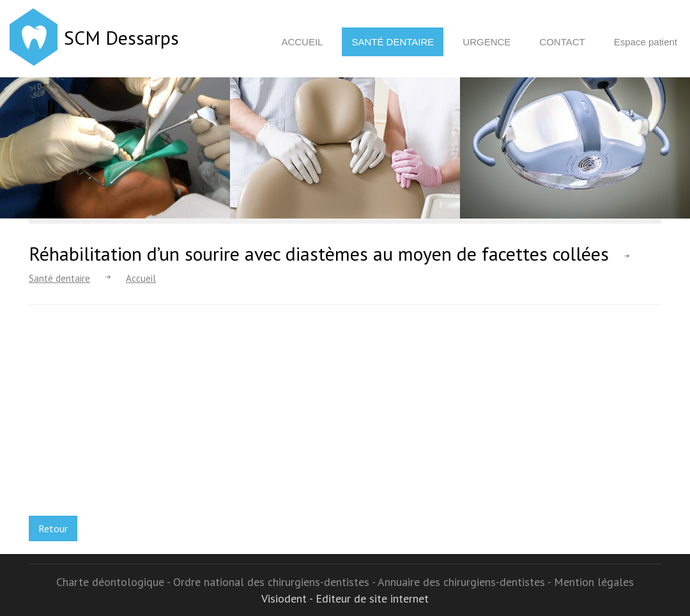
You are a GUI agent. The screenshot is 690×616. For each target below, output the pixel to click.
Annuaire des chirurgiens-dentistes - (466, 582)
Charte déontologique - (115, 582)
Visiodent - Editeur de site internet (345, 598)
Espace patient (646, 42)
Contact (562, 42)
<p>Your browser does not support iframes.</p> (144, 417)
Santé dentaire (393, 42)
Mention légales (594, 582)
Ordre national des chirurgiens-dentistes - (275, 582)
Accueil (302, 42)
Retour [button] (53, 528)
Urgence (487, 42)
